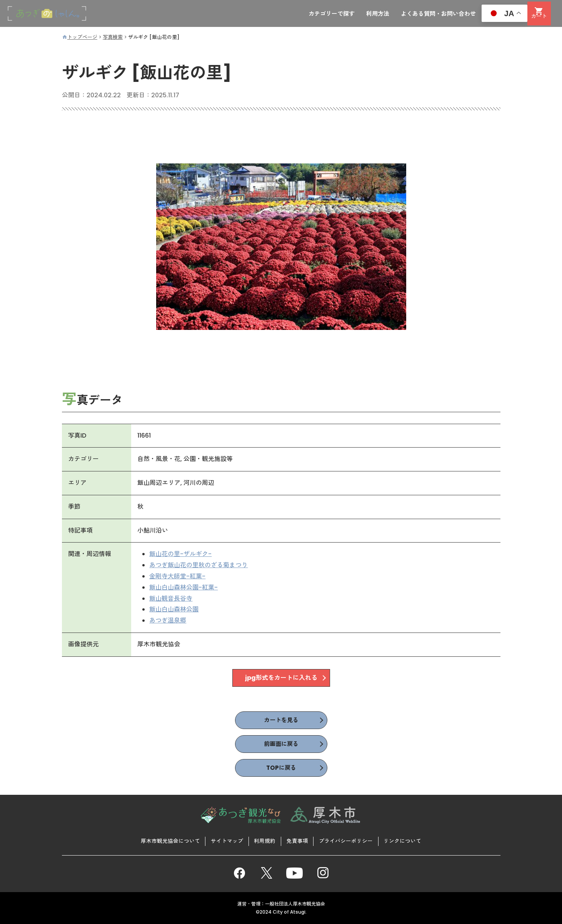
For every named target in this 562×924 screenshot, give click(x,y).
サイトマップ (226, 841)
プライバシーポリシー (347, 841)
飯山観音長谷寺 (171, 599)
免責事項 (297, 841)
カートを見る (281, 720)
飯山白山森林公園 (174, 610)
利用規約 (265, 841)
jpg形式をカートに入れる (281, 678)
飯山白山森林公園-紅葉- (184, 588)
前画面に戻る (281, 745)
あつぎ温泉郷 (168, 621)
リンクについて (404, 841)
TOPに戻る (281, 769)
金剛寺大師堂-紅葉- (178, 577)
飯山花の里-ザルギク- (181, 555)
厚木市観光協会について (169, 841)
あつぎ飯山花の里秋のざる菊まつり (199, 566)
